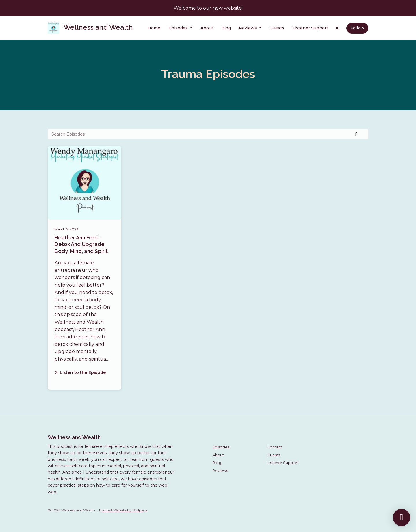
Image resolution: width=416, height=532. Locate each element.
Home (154, 28)
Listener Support (310, 28)
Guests (277, 28)
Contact (275, 447)
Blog (226, 28)
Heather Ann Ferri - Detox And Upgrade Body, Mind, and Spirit (81, 244)
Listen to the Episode (80, 372)
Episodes (179, 28)
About (207, 28)
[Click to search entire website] (337, 28)
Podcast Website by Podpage (123, 510)
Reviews (248, 28)
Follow (357, 28)
